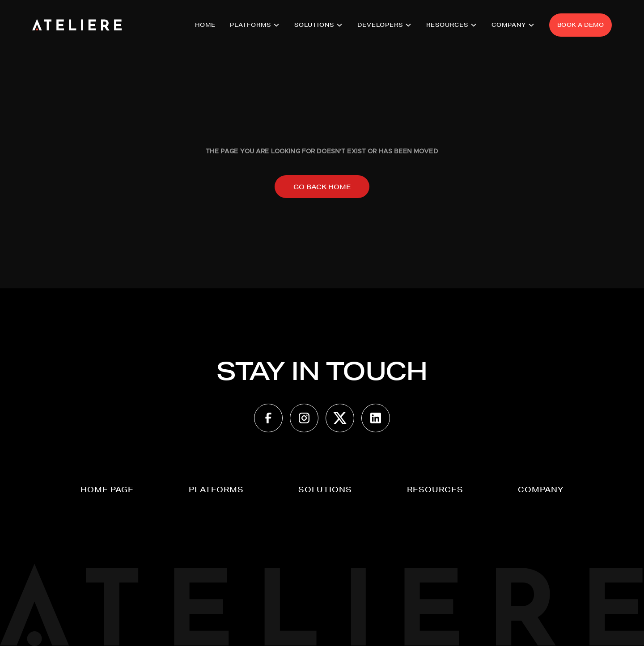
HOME (205, 25)
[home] (77, 25)
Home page (107, 489)
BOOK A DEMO (581, 25)
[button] (255, 25)
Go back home (322, 187)
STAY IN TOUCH (322, 371)
